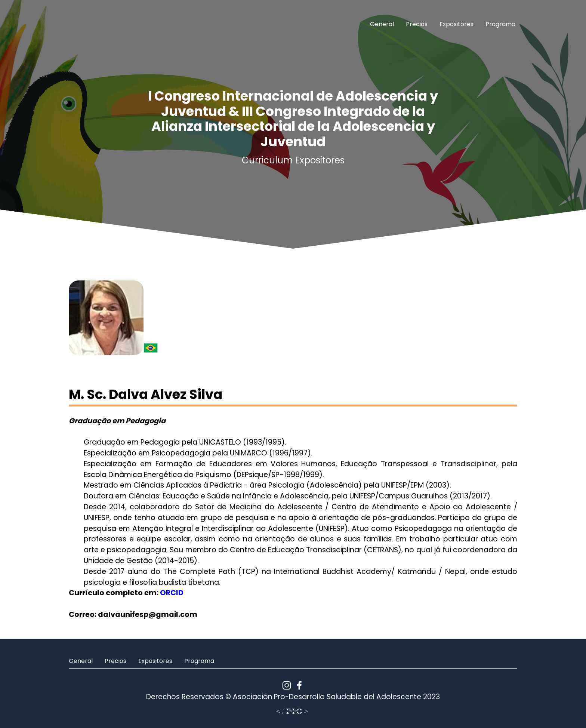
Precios (417, 24)
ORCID (172, 593)
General (382, 24)
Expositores (457, 24)
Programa (500, 24)
